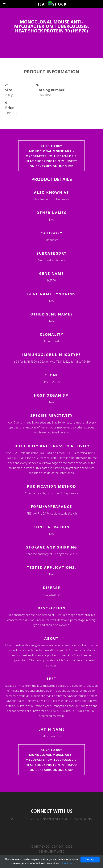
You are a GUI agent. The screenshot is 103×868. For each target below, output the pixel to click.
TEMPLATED (57, 851)
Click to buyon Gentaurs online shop (52, 156)
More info (66, 863)
